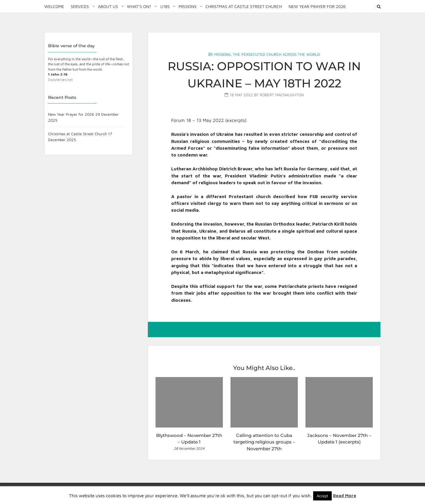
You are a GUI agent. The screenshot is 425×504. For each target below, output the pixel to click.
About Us (108, 6)
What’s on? (139, 6)
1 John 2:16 (58, 74)
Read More (345, 496)
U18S (165, 6)
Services (80, 6)
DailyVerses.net (60, 80)
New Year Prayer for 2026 (317, 6)
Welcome (54, 6)
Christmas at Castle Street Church (244, 6)
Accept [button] (322, 496)
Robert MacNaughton (282, 95)
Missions (188, 6)
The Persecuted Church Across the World (276, 54)
